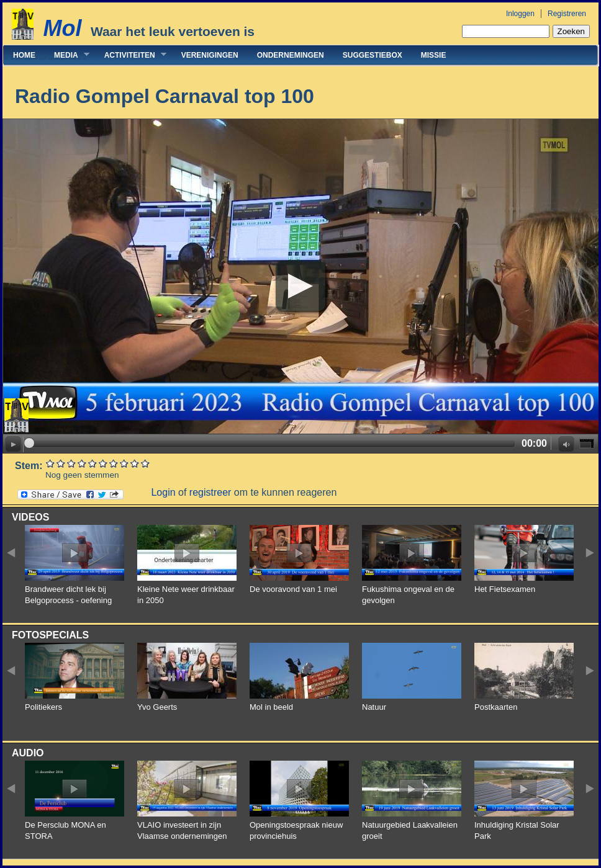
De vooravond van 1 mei (293, 589)
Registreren (567, 14)
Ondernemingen (291, 55)
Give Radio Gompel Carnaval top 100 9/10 (135, 463)
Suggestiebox (373, 55)
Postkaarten (496, 707)
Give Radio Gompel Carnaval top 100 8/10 (124, 463)
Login (163, 492)
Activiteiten (131, 55)
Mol (62, 28)
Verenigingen (210, 55)
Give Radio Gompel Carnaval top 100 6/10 (103, 463)
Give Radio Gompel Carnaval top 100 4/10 (82, 463)
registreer (210, 492)
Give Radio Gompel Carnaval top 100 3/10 (72, 463)
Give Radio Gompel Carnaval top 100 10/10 (146, 463)
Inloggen (520, 14)
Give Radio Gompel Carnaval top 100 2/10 (61, 463)
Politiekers (43, 707)
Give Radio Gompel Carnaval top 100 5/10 (93, 463)
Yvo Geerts (157, 707)
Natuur (374, 707)
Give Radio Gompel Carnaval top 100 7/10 (114, 463)
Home (24, 55)
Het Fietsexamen (505, 589)
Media (67, 55)
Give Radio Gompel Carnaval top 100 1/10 (51, 463)
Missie (434, 55)
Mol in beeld (271, 707)
